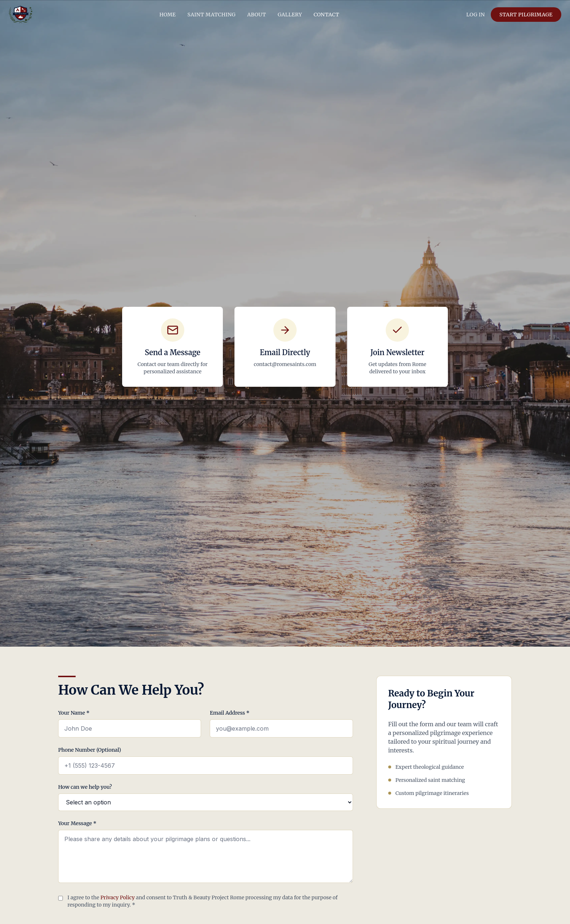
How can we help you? (85, 787)
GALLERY (290, 15)
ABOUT (257, 15)
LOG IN (476, 15)
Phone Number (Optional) (90, 750)
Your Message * (77, 823)
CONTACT (326, 15)
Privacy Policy (117, 897)
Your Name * (74, 713)
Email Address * (230, 713)
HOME (168, 15)
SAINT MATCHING (212, 15)
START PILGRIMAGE (526, 15)
